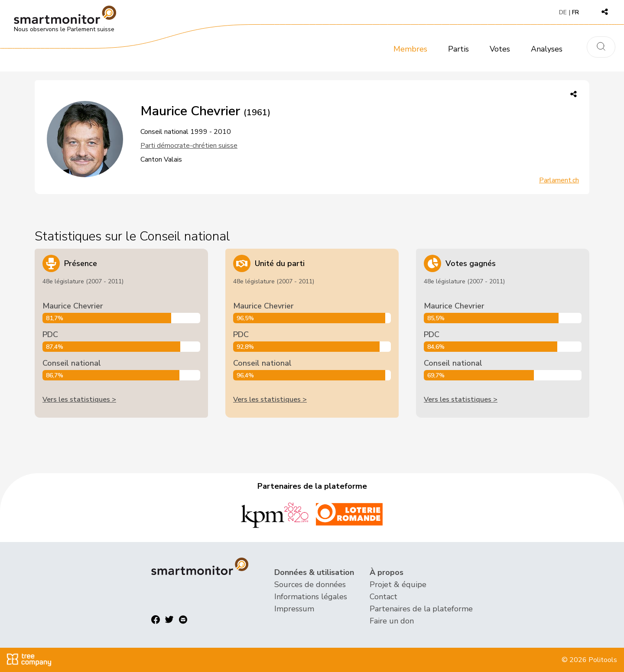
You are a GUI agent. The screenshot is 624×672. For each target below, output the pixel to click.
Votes (500, 49)
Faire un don (392, 621)
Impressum (294, 609)
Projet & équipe (398, 584)
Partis (458, 49)
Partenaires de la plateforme (421, 609)
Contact (383, 597)
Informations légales (311, 597)
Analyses (547, 49)
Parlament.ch (559, 180)
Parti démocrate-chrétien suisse (189, 146)
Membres (410, 49)
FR (575, 12)
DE (563, 12)
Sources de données (310, 584)
